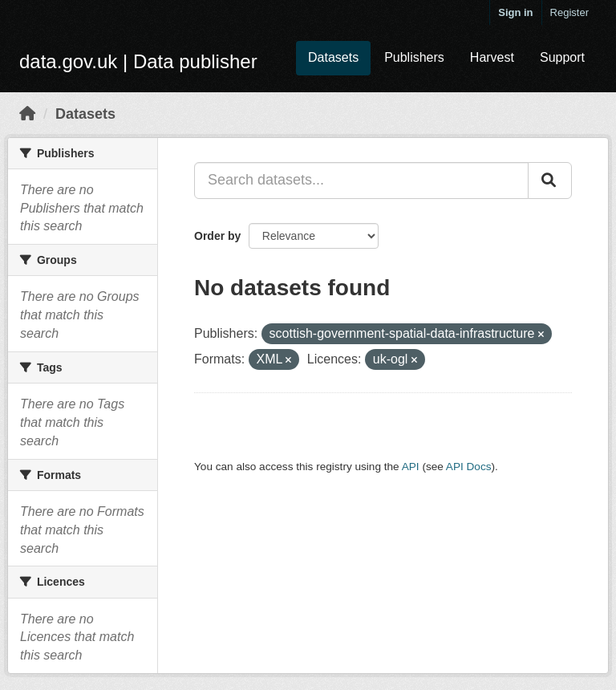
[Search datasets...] (361, 181)
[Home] (27, 114)
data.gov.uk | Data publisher (138, 61)
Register (569, 12)
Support (562, 57)
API (411, 467)
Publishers (414, 57)
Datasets (333, 57)
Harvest (492, 57)
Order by (217, 236)
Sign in (515, 12)
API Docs (469, 467)
